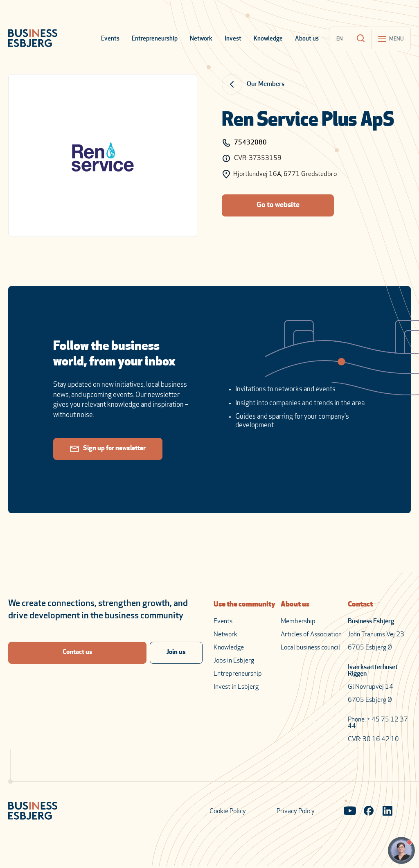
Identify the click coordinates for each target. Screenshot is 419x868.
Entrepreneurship (155, 39)
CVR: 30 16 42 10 (373, 739)
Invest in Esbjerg (236, 687)
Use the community (244, 605)
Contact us (78, 653)
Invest (233, 39)
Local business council (310, 648)
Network (201, 39)
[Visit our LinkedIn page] (387, 812)
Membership (298, 622)
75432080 (244, 143)
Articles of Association (311, 635)
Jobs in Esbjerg (234, 661)
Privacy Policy (296, 812)
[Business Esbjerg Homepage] (33, 39)
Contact (360, 605)
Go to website (278, 205)
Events (110, 39)
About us (307, 39)
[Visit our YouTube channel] (350, 812)
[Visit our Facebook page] (369, 812)
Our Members (266, 84)
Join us (176, 653)
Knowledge (268, 39)
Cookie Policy (228, 812)
